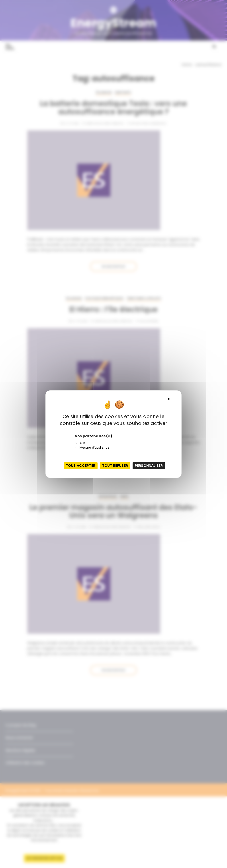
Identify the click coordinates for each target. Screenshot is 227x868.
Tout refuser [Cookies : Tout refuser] (115, 466)
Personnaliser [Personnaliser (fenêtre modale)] (149, 466)
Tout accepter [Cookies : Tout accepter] (81, 466)
